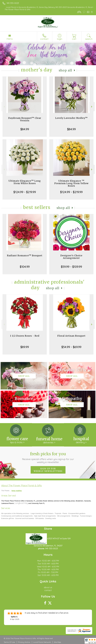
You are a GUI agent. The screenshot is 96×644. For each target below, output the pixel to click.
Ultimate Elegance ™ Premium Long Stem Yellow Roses (71, 183)
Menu (10, 39)
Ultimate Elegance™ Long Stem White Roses (25, 182)
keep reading (16, 491)
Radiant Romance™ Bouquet (25, 255)
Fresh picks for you (48, 458)
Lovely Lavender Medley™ (71, 118)
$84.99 (25, 129)
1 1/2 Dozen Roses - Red (25, 336)
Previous (4, 107)
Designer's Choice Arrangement (71, 257)
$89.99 (25, 347)
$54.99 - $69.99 (71, 347)
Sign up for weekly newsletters (48, 470)
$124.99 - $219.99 (25, 192)
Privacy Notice (24, 642)
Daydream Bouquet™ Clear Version (25, 119)
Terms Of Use (9, 642)
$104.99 (25, 267)
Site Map (57, 642)
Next (92, 107)
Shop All (65, 70)
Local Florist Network (42, 642)
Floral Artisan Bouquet (71, 336)
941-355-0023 (13, 3)
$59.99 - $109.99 (71, 267)
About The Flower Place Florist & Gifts (21, 485)
